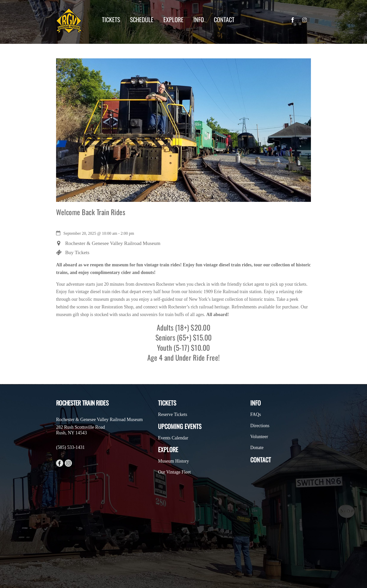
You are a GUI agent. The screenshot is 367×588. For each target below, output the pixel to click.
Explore (173, 19)
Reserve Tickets (173, 414)
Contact (224, 19)
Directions (260, 426)
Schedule (142, 19)
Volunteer (259, 437)
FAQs (256, 414)
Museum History (174, 461)
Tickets (111, 19)
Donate (257, 448)
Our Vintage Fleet (174, 472)
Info (199, 19)
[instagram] (305, 19)
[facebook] (293, 19)
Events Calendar (173, 438)
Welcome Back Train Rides (91, 212)
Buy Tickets (77, 252)
